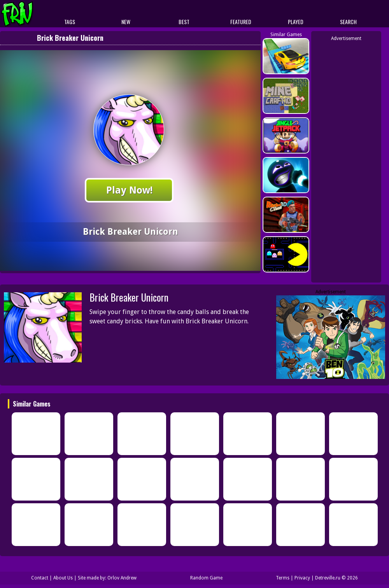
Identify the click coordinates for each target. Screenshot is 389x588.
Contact (40, 578)
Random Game (206, 578)
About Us (63, 578)
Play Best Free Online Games (32, 14)
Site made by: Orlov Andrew (107, 578)
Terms (283, 578)
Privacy (302, 578)
